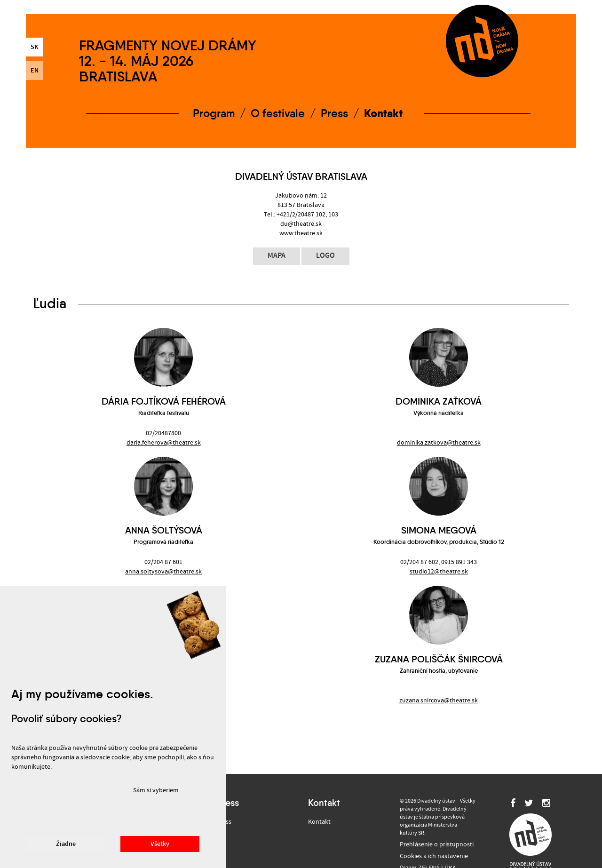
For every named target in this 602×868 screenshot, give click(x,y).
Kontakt (383, 113)
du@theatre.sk (301, 224)
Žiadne (66, 844)
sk (34, 47)
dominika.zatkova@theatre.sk (439, 443)
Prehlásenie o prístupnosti (437, 844)
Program (214, 113)
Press (334, 113)
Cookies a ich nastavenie (434, 856)
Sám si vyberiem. (157, 790)
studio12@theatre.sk (439, 572)
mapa (277, 256)
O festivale (278, 113)
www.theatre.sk (301, 233)
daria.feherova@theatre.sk (164, 443)
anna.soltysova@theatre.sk (163, 572)
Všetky (160, 844)
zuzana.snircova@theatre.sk (439, 701)
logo (325, 256)
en (35, 71)
